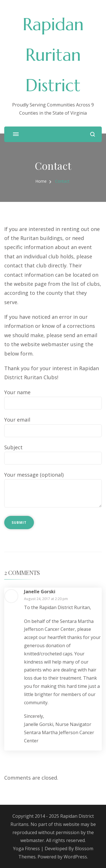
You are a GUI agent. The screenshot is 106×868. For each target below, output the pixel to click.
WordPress (75, 857)
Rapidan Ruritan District (53, 55)
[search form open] (93, 134)
